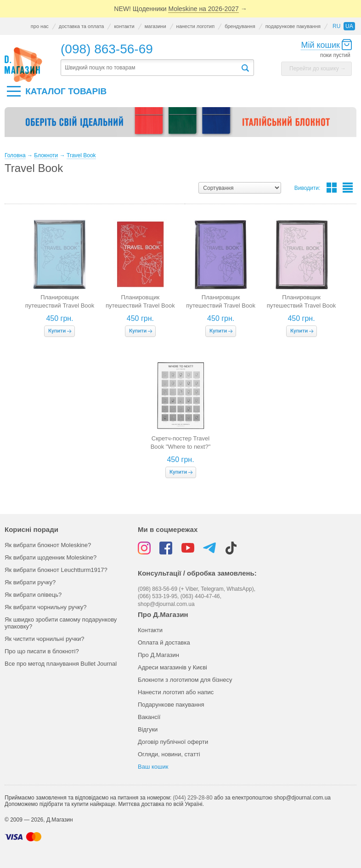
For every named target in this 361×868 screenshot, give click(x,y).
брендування (240, 26)
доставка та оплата (82, 26)
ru (336, 26)
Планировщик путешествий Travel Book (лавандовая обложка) (221, 306)
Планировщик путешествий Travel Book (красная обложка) (140, 306)
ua (349, 26)
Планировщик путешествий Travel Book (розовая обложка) (302, 306)
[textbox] (151, 68)
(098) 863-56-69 (107, 49)
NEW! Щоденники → (180, 9)
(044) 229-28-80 (193, 798)
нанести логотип (196, 26)
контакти (124, 26)
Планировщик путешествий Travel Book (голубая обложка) (60, 306)
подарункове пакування (293, 26)
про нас (40, 26)
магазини (155, 26)
